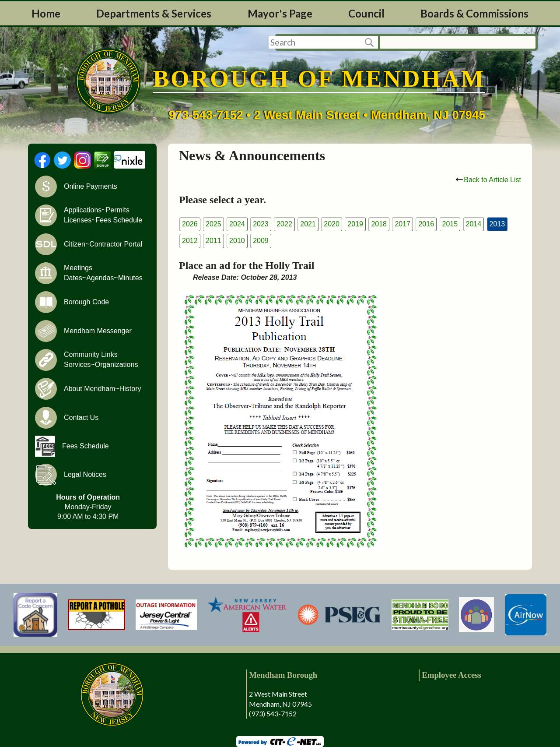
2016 (426, 224)
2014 (474, 224)
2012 (190, 241)
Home (46, 13)
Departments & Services (154, 13)
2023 (261, 224)
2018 (379, 224)
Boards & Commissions (474, 13)
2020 (332, 224)
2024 (237, 224)
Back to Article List (488, 180)
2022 (284, 224)
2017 (402, 224)
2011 (213, 241)
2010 (237, 241)
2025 (213, 224)
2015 (450, 224)
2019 (355, 224)
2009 (261, 241)
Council (366, 13)
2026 (190, 224)
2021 (308, 224)
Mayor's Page (280, 13)
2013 (497, 224)
